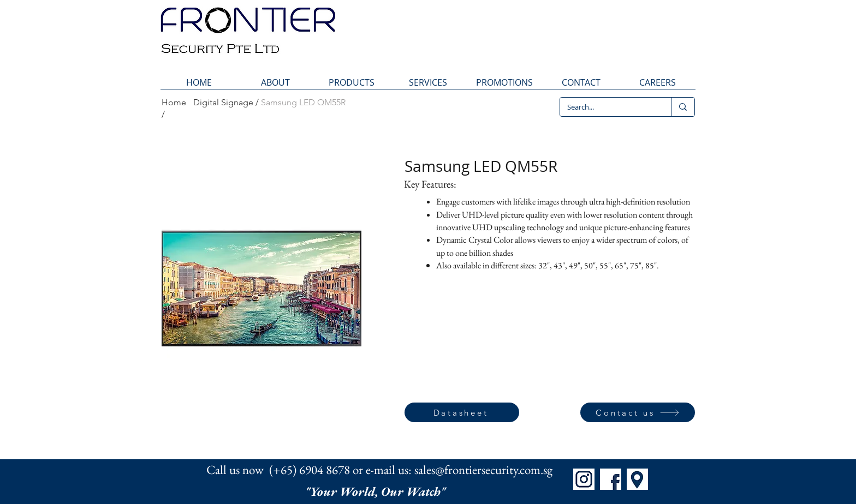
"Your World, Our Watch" (377, 491)
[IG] (584, 479)
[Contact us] (638, 412)
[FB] (611, 479)
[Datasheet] (462, 412)
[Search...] (608, 107)
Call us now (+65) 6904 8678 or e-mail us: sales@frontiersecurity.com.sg (379, 470)
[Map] (637, 479)
